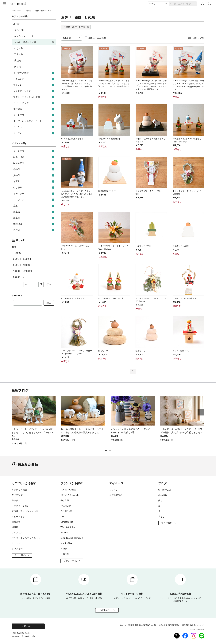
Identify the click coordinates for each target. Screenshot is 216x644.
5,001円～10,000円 (23, 265)
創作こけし (20, 30)
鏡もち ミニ (141, 351)
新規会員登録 (116, 495)
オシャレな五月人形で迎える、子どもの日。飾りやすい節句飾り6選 (133, 431)
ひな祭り (34, 188)
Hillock (64, 549)
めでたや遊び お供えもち (73, 298)
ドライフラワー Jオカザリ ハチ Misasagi (187, 192)
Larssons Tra (67, 522)
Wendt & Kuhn (68, 527)
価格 (14, 247)
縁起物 (18, 60)
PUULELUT (66, 511)
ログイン (114, 490)
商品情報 (163, 495)
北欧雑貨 (34, 109)
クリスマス (34, 115)
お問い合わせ (28, 626)
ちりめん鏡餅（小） (181, 351)
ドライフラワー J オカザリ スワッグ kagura (151, 300)
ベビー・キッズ (34, 103)
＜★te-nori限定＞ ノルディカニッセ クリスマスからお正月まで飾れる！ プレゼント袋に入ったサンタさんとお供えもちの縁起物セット (151, 85)
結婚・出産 (34, 157)
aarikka (64, 533)
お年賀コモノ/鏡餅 (181, 246)
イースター (34, 194)
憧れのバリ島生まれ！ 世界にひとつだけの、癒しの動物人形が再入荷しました (82, 431)
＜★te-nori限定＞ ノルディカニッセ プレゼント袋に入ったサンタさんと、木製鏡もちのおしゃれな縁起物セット (77, 85)
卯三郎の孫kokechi (70, 495)
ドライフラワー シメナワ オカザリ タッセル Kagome (77, 352)
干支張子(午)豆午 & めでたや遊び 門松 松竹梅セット (188, 140)
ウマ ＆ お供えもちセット (72, 139)
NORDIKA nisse (68, 490)
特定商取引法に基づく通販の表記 (155, 625)
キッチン (34, 85)
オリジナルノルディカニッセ (34, 121)
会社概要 (131, 625)
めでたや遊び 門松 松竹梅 (111, 298)
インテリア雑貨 (34, 73)
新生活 (34, 212)
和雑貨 (28, 11)
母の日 (34, 169)
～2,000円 (18, 253)
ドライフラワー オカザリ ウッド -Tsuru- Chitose (114, 248)
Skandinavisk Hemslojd (72, 538)
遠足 (34, 206)
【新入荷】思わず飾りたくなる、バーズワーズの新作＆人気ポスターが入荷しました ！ (182, 431)
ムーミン (34, 127)
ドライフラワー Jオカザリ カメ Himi (75, 248)
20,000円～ (19, 277)
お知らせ (123, 625)
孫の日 (34, 230)
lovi (62, 517)
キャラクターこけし (24, 36)
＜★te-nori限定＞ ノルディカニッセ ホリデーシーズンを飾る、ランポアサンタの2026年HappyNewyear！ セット (189, 85)
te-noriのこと (165, 490)
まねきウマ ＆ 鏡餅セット (110, 139)
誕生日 (34, 218)
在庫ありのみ (97, 38)
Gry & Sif (65, 500)
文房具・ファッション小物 (34, 97)
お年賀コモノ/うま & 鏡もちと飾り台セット (150, 140)
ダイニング (34, 79)
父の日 (34, 175)
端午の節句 (34, 163)
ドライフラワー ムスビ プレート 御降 (150, 192)
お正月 (34, 181)
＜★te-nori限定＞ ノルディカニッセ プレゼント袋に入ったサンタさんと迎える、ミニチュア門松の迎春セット (114, 85)
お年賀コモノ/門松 (144, 246)
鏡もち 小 (103, 351)
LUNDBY (65, 554)
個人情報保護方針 (175, 625)
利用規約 (138, 625)
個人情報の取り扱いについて (193, 625)
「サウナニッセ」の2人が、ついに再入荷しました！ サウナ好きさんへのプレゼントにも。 (34, 432)
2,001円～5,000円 (22, 259)
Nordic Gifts (66, 543)
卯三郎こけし (67, 506)
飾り (160, 500)
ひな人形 (19, 48)
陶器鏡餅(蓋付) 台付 (107, 191)
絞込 (49, 284)
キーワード (17, 296)
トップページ (17, 11)
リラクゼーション (34, 91)
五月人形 (19, 54)
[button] (201, 412)
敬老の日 (34, 224)
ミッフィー (34, 133)
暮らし (162, 517)
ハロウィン (34, 200)
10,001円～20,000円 (23, 271)
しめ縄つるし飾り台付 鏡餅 (185, 298)
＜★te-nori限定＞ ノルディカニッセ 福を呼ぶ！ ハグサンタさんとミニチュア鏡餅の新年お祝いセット (77, 194)
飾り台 (18, 67)
